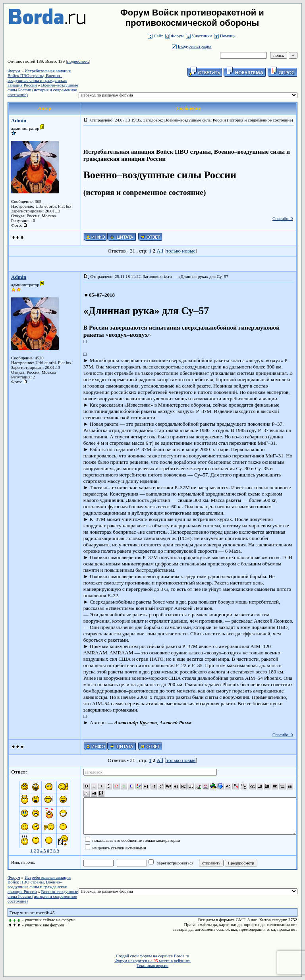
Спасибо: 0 (283, 218)
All (160, 251)
